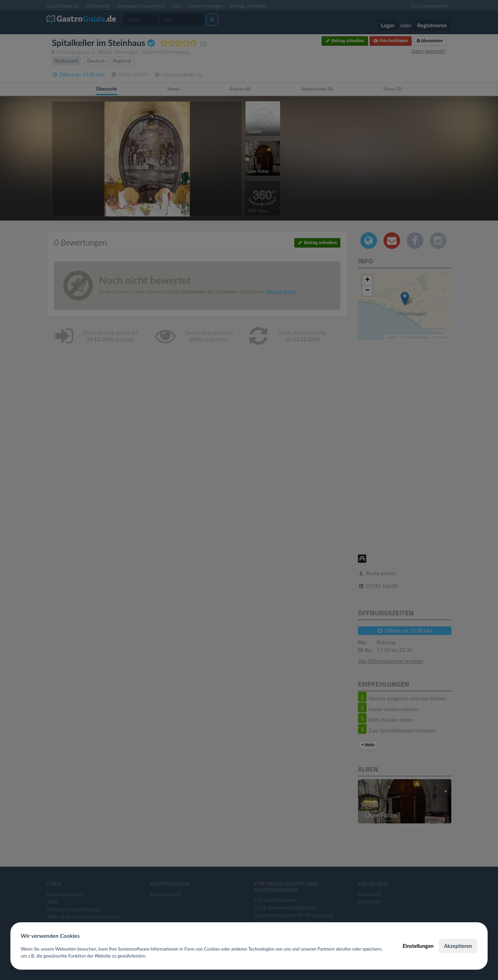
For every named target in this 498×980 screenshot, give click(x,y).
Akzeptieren (458, 946)
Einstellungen (418, 946)
